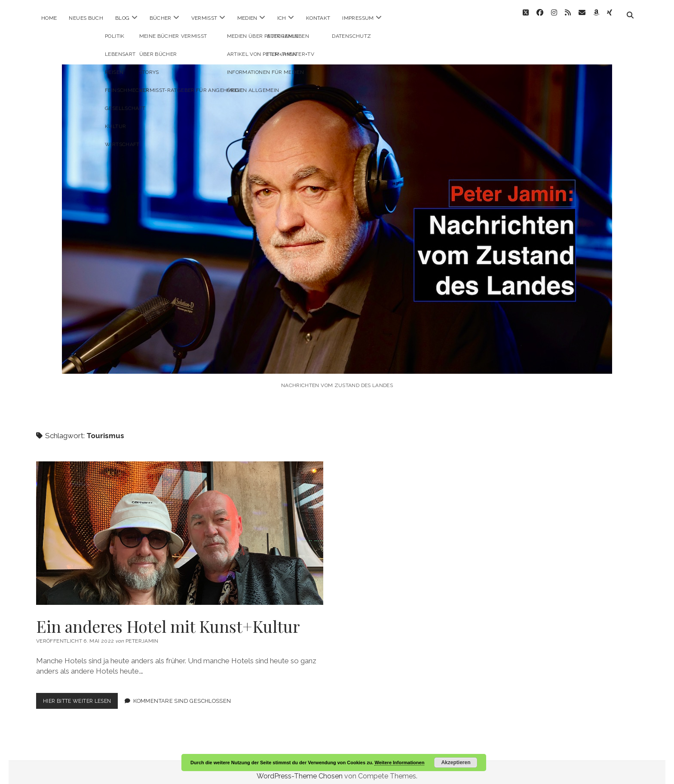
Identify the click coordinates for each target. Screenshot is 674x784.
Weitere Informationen (399, 763)
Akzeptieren (456, 763)
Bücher (161, 18)
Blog (122, 18)
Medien (247, 18)
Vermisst (204, 18)
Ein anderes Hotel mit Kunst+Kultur (180, 525)
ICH (282, 18)
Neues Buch (86, 18)
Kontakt (318, 18)
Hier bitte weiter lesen (83, 695)
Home (49, 18)
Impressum (358, 18)
